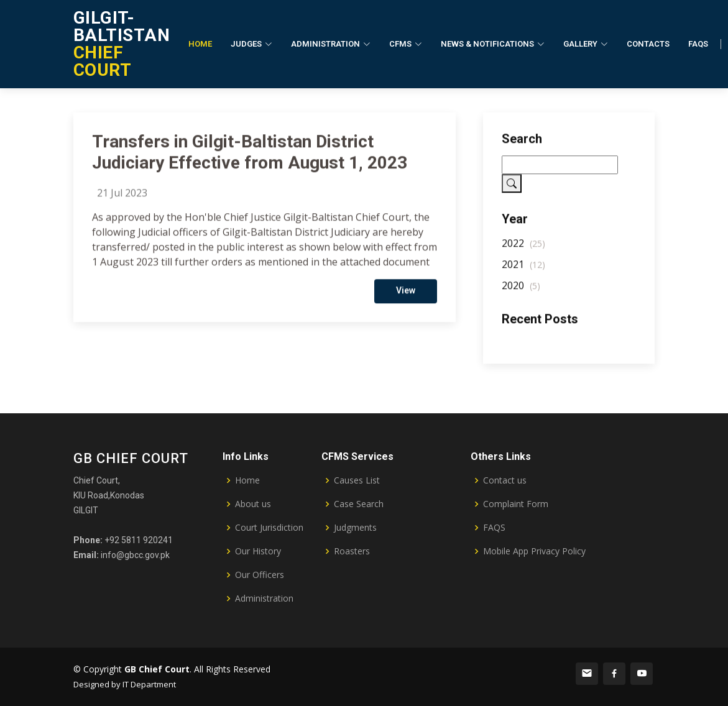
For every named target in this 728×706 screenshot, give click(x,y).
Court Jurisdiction (269, 528)
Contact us (505, 480)
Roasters (352, 551)
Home (200, 44)
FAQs (698, 44)
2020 (521, 293)
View (406, 298)
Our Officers (260, 575)
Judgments (355, 528)
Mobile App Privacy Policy (534, 551)
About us (253, 504)
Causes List (357, 480)
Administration (264, 598)
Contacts (648, 44)
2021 (523, 272)
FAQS (494, 528)
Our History (258, 551)
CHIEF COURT (122, 44)
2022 (523, 251)
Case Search (359, 504)
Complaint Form (516, 504)
